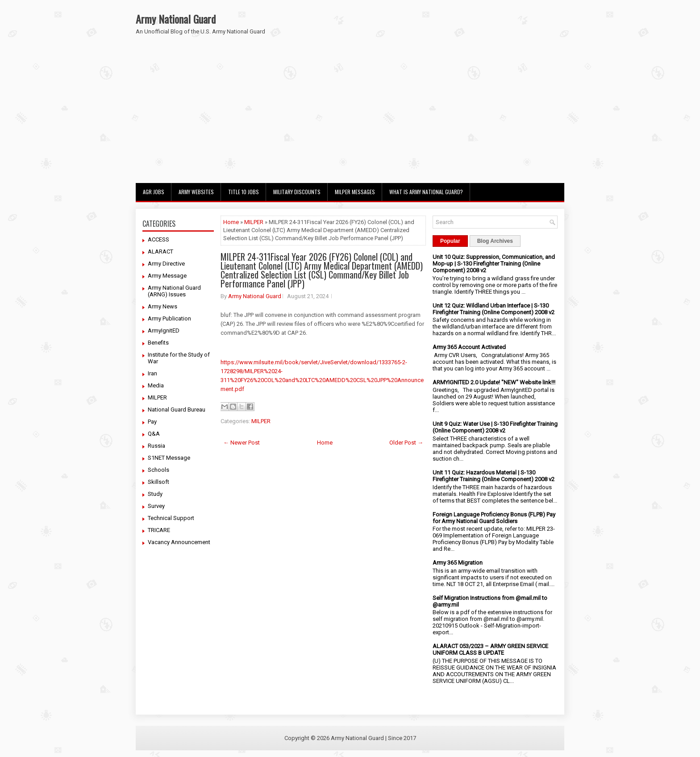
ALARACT (160, 252)
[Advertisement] (350, 116)
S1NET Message (169, 458)
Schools (158, 470)
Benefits (158, 343)
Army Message (167, 276)
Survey (156, 506)
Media (156, 385)
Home (231, 222)
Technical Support (171, 518)
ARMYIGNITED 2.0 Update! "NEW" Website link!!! (494, 382)
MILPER (157, 397)
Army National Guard (176, 19)
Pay (152, 422)
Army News (162, 306)
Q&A (154, 434)
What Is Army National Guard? (426, 192)
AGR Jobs (154, 192)
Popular (450, 241)
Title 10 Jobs (244, 192)
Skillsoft (158, 482)
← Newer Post (242, 443)
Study (155, 494)
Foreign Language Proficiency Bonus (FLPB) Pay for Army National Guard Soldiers (494, 518)
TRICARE (159, 530)
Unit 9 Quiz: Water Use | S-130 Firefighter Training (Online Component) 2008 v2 (495, 427)
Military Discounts (297, 192)
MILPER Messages (355, 192)
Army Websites (196, 192)
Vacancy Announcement (179, 542)
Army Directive (166, 264)
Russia (156, 446)
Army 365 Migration (458, 563)
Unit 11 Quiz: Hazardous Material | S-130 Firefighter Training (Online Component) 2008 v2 (494, 476)
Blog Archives (495, 241)
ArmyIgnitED (164, 331)
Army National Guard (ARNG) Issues (174, 291)
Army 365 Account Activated (469, 347)
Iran (152, 373)
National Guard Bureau (177, 410)
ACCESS (158, 239)
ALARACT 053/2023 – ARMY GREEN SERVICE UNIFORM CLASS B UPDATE (490, 649)
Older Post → (406, 443)
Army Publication (169, 318)
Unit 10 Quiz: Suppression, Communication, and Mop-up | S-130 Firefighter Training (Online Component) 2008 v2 (494, 264)
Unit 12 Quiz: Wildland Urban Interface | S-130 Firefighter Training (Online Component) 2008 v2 (494, 309)
